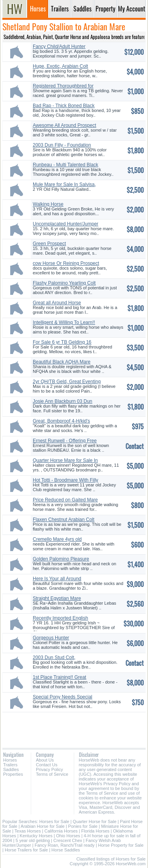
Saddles (11, 769)
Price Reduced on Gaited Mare (65, 500)
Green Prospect (49, 244)
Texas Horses (28, 831)
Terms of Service (52, 774)
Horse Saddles (66, 850)
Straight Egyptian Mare (57, 598)
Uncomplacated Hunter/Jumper (66, 224)
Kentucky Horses (36, 836)
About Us (45, 760)
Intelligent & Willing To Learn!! (64, 322)
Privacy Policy (49, 769)
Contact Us (47, 765)
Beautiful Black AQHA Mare (62, 362)
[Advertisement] (74, 727)
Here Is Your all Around (57, 579)
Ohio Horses (68, 836)
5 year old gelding (33, 840)
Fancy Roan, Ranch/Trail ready (65, 845)
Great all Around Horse (57, 303)
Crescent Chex (68, 840)
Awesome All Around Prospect (65, 125)
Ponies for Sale (83, 826)
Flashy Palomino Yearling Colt (64, 283)
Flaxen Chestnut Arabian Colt (64, 520)
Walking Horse (48, 204)
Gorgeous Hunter (51, 638)
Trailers (10, 765)
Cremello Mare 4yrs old (57, 539)
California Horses (61, 831)
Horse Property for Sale (121, 845)
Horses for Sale (54, 821)
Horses (10, 760)
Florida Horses (96, 831)
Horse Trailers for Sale (26, 850)
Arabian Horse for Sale (42, 826)
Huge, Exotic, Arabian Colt (60, 66)
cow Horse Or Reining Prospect (66, 263)
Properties (13, 774)
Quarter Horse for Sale (95, 821)
